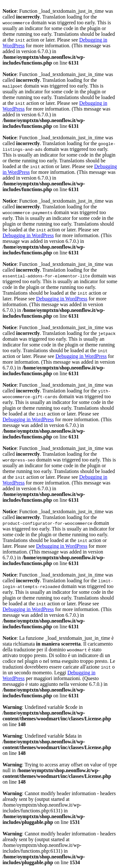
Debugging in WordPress (28, 235)
